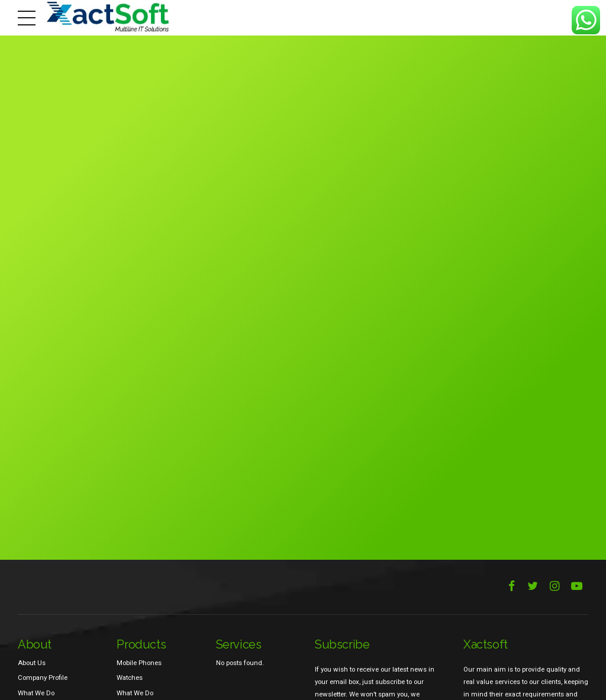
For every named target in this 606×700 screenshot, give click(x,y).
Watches (130, 678)
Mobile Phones (139, 663)
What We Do (36, 693)
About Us (32, 663)
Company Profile (43, 678)
